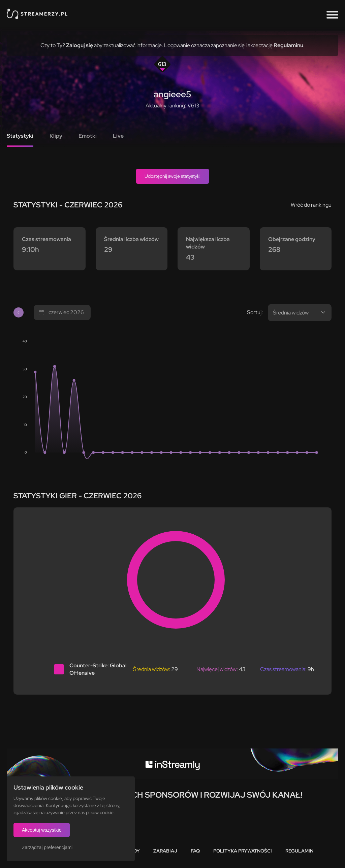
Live (118, 136)
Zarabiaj (165, 851)
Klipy (56, 136)
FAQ (195, 851)
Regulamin (299, 851)
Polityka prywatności (243, 851)
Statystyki (20, 136)
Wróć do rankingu (311, 205)
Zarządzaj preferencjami (47, 847)
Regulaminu (288, 45)
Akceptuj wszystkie (42, 830)
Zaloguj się (80, 45)
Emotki (88, 136)
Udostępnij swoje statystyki (172, 176)
